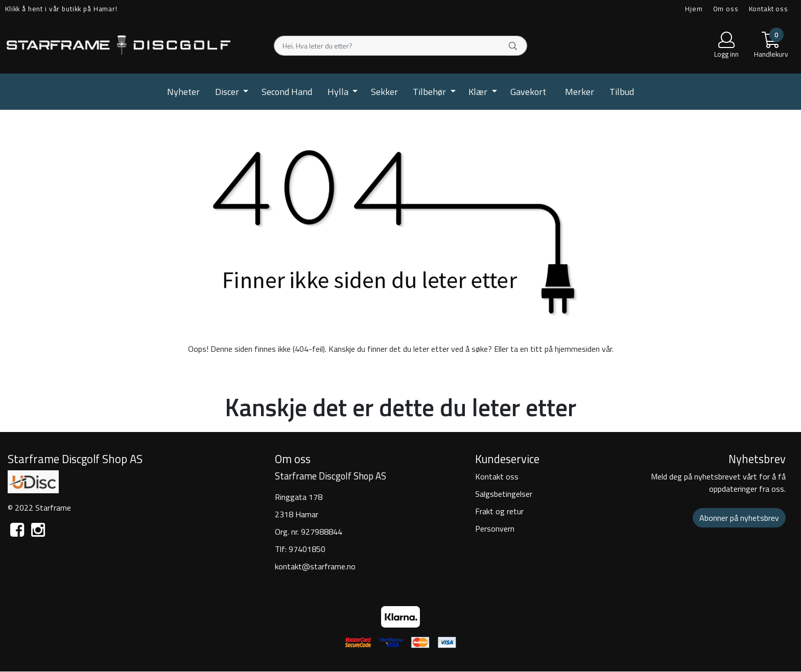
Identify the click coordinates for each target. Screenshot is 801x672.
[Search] (400, 46)
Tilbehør (430, 92)
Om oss (726, 9)
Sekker (384, 92)
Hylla (339, 92)
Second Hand (287, 92)
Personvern (495, 529)
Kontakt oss (769, 9)
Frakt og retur (499, 511)
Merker (580, 92)
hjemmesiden (577, 349)
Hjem (694, 9)
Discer (228, 92)
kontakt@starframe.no (315, 566)
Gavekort (528, 92)
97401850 (307, 549)
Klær (479, 92)
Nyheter (183, 92)
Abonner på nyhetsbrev (739, 518)
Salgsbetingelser (504, 494)
